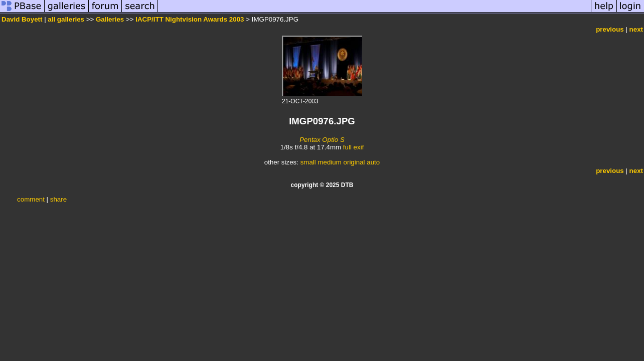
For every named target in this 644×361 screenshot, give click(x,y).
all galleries (66, 19)
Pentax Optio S (322, 140)
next (636, 29)
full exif (353, 147)
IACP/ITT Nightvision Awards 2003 (190, 19)
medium (329, 162)
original (354, 162)
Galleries (110, 19)
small (308, 162)
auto (373, 162)
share (58, 199)
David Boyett (22, 19)
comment (31, 199)
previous (610, 29)
